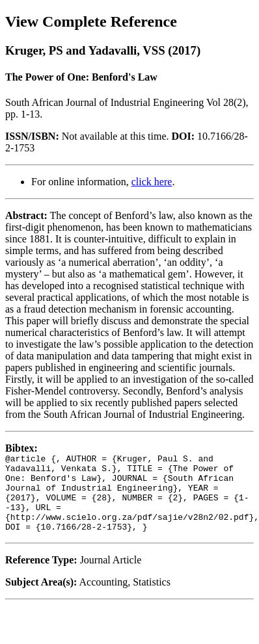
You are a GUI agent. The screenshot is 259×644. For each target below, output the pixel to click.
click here (152, 182)
